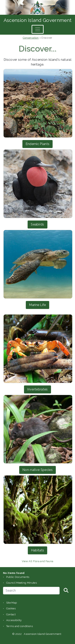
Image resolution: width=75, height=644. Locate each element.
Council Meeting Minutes (21, 583)
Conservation (31, 38)
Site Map (12, 603)
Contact (11, 614)
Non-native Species (37, 470)
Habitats (38, 550)
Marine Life (37, 305)
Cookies (11, 608)
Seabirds (37, 224)
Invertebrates (37, 389)
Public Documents (18, 577)
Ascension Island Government (38, 20)
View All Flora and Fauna (38, 561)
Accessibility (14, 620)
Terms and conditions (19, 626)
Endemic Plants (37, 144)
